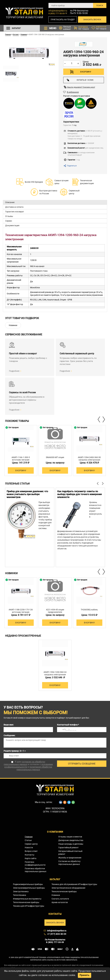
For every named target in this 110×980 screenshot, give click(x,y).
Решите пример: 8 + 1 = (15, 751)
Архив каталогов (60, 902)
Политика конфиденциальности (35, 863)
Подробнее (14, 371)
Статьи (28, 840)
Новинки (24, 34)
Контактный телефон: (68, 725)
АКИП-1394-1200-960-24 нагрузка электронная (55, 673)
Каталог (16, 34)
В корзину (86, 72)
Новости (29, 848)
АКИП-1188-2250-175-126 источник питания (21, 611)
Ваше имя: (9, 725)
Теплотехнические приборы (26, 902)
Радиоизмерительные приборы (28, 884)
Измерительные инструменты (27, 899)
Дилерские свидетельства (71, 840)
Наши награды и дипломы (71, 844)
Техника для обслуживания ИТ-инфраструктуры (74, 884)
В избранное (73, 92)
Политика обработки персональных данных (36, 870)
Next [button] (103, 419)
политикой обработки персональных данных (34, 768)
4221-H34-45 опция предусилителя (55, 611)
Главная (8, 34)
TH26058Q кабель (89, 610)
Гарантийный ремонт (68, 848)
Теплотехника (20, 895)
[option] (21, 451)
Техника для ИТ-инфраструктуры (29, 906)
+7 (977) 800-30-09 (57, 934)
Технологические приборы (64, 891)
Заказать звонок (92, 20)
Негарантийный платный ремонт (70, 853)
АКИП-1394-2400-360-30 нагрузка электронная (89, 459)
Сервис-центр (31, 844)
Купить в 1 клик (80, 80)
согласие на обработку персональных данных (25, 763)
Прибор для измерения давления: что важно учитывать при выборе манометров (27, 494)
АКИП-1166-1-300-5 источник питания (21, 459)
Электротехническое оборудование (68, 888)
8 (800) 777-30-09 (57, 13)
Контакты (30, 855)
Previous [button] (99, 419)
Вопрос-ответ (31, 851)
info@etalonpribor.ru (58, 11)
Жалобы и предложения (70, 858)
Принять (85, 975)
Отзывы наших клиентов (70, 837)
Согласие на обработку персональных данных (69, 863)
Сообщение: (9, 735)
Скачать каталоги (60, 899)
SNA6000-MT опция (55, 457)
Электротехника (21, 891)
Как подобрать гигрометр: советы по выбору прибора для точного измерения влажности (80, 494)
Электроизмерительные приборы (29, 888)
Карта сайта (31, 858)
